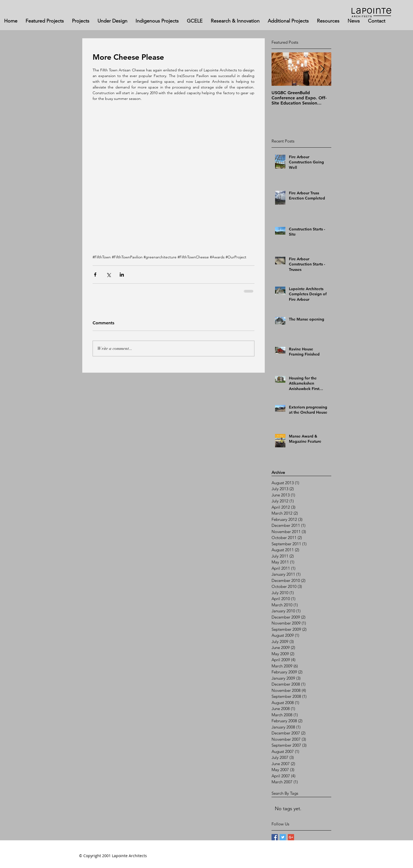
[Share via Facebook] (95, 275)
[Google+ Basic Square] (291, 837)
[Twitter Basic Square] (283, 837)
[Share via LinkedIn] (122, 275)
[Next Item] (323, 69)
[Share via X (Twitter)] (108, 275)
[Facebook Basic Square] (275, 837)
